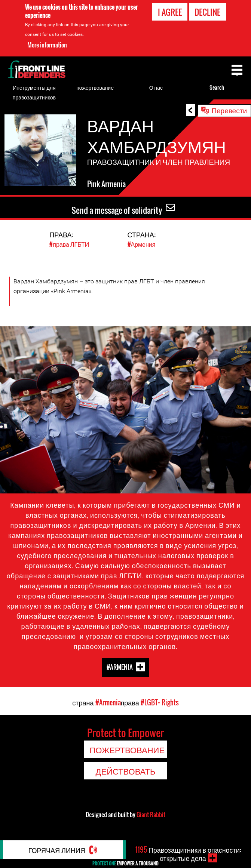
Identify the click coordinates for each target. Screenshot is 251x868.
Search (217, 87)
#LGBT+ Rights (160, 702)
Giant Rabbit (151, 815)
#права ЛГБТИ (69, 244)
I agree (170, 12)
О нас (156, 87)
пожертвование (95, 87)
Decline (207, 12)
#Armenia (120, 667)
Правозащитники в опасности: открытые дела (188, 854)
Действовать (126, 771)
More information (47, 45)
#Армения (142, 244)
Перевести (229, 110)
